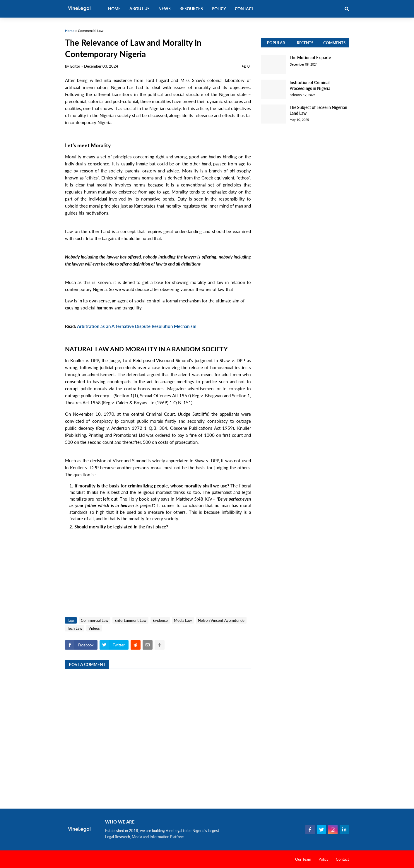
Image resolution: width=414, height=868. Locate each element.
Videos (94, 628)
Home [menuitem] (114, 9)
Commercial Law (91, 31)
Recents (305, 43)
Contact (342, 859)
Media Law (183, 620)
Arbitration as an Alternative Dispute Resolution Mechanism (137, 326)
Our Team (303, 859)
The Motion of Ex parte (310, 58)
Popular (276, 43)
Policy (324, 859)
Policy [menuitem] (219, 9)
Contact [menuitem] (244, 9)
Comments (334, 43)
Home (70, 31)
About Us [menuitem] (140, 9)
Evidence (160, 620)
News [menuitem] (165, 9)
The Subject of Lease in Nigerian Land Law (318, 110)
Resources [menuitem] (191, 9)
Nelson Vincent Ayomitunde (221, 620)
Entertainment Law (130, 620)
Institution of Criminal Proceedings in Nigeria (310, 85)
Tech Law (75, 628)
